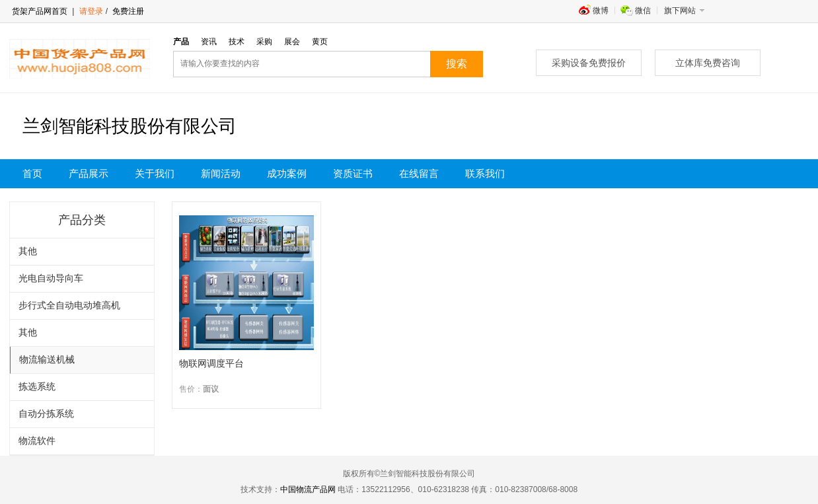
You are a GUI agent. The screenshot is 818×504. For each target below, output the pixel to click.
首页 (32, 174)
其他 (28, 251)
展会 (292, 42)
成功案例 (287, 174)
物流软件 (37, 441)
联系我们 (485, 174)
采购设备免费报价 (589, 63)
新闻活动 (221, 174)
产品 (181, 42)
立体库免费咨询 (708, 63)
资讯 (209, 42)
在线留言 (419, 174)
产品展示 (89, 174)
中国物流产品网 (308, 489)
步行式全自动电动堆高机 (69, 306)
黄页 (320, 42)
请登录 (91, 11)
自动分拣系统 (46, 414)
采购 (264, 42)
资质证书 (353, 174)
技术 (237, 42)
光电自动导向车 (51, 278)
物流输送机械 (47, 360)
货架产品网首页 (40, 11)
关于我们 (155, 174)
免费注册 (127, 11)
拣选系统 (37, 387)
